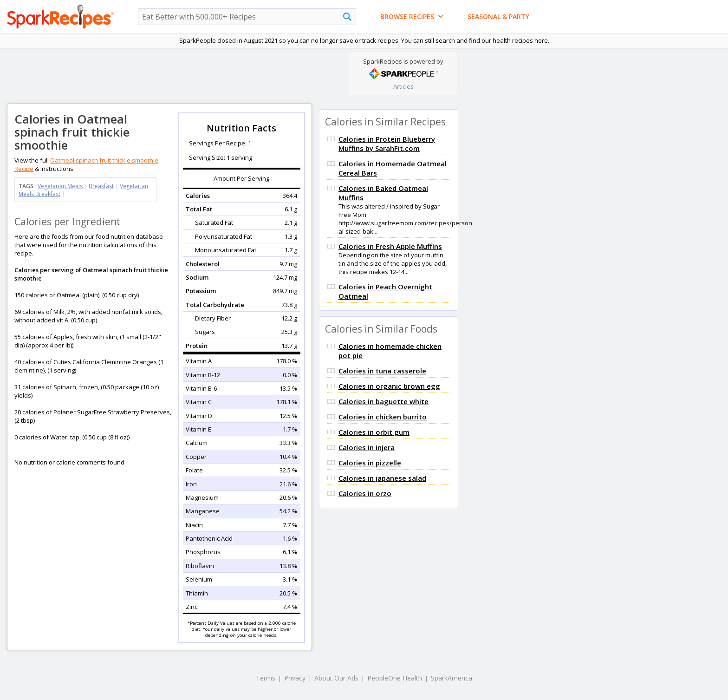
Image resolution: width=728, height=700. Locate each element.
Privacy (295, 678)
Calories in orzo (365, 493)
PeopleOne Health (395, 678)
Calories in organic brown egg (389, 386)
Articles (403, 86)
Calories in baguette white (383, 401)
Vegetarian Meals (60, 186)
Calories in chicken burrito (383, 417)
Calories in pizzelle (370, 463)
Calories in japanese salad (382, 478)
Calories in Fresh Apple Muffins (390, 246)
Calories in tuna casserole (382, 371)
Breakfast (101, 186)
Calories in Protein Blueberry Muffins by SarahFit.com (387, 144)
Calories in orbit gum (374, 432)
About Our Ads (336, 678)
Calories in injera (367, 447)
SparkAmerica (452, 678)
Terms (266, 678)
